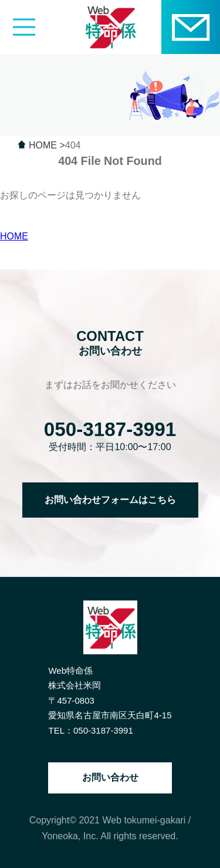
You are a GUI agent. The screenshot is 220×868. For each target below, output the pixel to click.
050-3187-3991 (110, 429)
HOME (14, 236)
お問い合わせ (110, 777)
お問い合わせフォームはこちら (110, 500)
